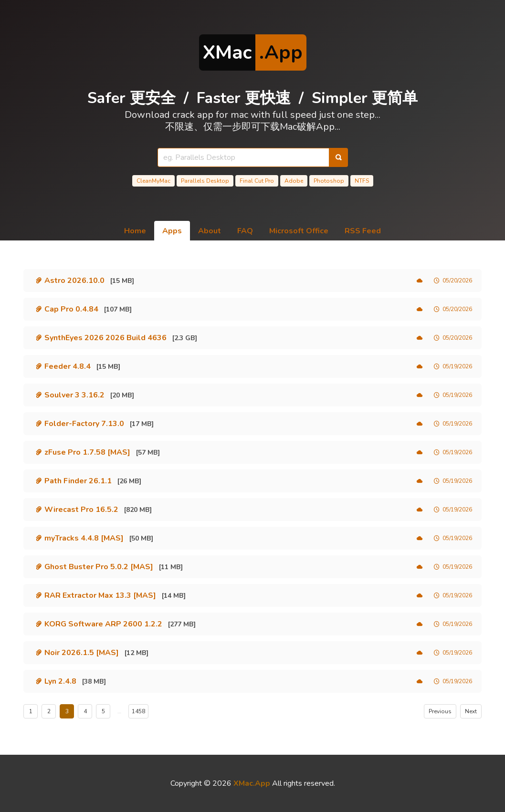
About (210, 231)
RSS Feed (363, 231)
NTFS (362, 181)
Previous (440, 711)
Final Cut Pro (257, 181)
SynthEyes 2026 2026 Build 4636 (105, 338)
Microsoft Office (299, 231)
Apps (172, 231)
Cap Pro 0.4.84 (71, 309)
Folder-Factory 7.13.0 (84, 424)
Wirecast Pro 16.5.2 (81, 510)
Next (471, 711)
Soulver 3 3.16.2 (74, 395)
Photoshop (329, 181)
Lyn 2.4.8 (60, 681)
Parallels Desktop (205, 181)
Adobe (294, 181)
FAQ (245, 231)
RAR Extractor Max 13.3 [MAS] (100, 595)
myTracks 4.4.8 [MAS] (84, 538)
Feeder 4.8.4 (68, 366)
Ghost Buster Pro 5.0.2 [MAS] (99, 567)
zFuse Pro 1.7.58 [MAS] (87, 452)
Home (135, 231)
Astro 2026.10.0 (74, 281)
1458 (138, 711)
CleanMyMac (153, 181)
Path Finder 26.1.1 (78, 481)
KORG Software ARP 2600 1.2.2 (103, 624)
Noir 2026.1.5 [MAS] (82, 653)
